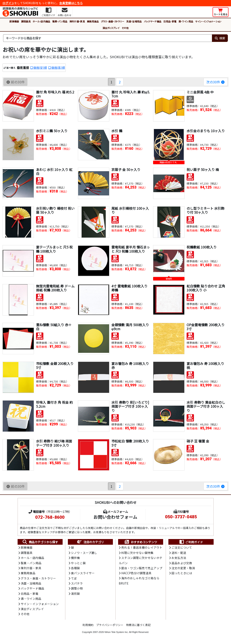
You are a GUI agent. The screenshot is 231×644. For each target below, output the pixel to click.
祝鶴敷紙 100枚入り (202, 247)
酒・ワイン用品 (186, 21)
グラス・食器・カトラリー (113, 21)
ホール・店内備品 (41, 21)
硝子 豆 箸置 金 (198, 441)
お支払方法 (179, 558)
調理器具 (26, 21)
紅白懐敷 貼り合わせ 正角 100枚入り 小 (206, 288)
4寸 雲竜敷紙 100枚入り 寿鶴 (129, 288)
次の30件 (216, 82)
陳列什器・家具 (77, 21)
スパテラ (77, 583)
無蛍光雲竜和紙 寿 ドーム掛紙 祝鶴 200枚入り (55, 288)
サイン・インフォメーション (208, 21)
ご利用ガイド (191, 542)
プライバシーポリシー (110, 625)
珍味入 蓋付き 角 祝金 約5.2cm (54, 404)
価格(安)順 (40, 67)
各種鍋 (75, 568)
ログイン (8, 3)
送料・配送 (179, 553)
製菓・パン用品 (60, 21)
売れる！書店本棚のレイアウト (142, 547)
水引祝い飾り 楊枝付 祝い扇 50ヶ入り (55, 210)
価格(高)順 (58, 67)
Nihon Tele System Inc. (116, 632)
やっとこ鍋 (78, 563)
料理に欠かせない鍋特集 (137, 553)
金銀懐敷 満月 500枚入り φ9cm (130, 327)
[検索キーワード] (108, 38)
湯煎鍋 (75, 594)
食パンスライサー (83, 573)
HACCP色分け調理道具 (136, 573)
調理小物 (77, 588)
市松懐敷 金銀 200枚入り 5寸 (55, 365)
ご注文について (182, 547)
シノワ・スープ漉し (84, 553)
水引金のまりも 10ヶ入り (206, 131)
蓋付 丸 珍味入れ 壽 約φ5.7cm (131, 94)
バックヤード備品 (153, 21)
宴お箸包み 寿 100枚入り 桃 (205, 365)
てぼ (74, 578)
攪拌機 (75, 558)
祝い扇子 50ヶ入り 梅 (203, 169)
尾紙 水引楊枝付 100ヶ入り (130, 210)
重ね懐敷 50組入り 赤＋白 (54, 327)
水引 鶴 (117, 131)
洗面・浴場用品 (134, 21)
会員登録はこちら (71, 3)
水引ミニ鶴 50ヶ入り (52, 131)
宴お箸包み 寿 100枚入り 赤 (130, 365)
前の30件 (15, 82)
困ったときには (182, 573)
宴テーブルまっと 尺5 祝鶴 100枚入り (54, 249)
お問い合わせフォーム (115, 517)
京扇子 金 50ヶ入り (126, 169)
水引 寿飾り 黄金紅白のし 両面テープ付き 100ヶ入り (206, 406)
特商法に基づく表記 (138, 625)
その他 (125, 28)
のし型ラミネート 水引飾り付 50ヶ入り (205, 210)
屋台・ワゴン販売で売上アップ (142, 568)
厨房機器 (14, 21)
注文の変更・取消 (183, 568)
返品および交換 (182, 563)
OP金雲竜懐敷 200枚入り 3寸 (206, 327)
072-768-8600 (50, 517)
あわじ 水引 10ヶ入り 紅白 (54, 171)
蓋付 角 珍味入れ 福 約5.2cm (55, 94)
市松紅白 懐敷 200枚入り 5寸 (130, 443)
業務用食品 (93, 21)
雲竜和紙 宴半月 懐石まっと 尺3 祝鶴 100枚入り (131, 249)
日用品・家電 (170, 21)
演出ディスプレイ (111, 28)
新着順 (25, 67)
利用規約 (88, 625)
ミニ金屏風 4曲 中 (200, 92)
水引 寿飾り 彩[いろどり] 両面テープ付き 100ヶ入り (130, 406)
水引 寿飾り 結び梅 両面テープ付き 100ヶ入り (54, 443)
